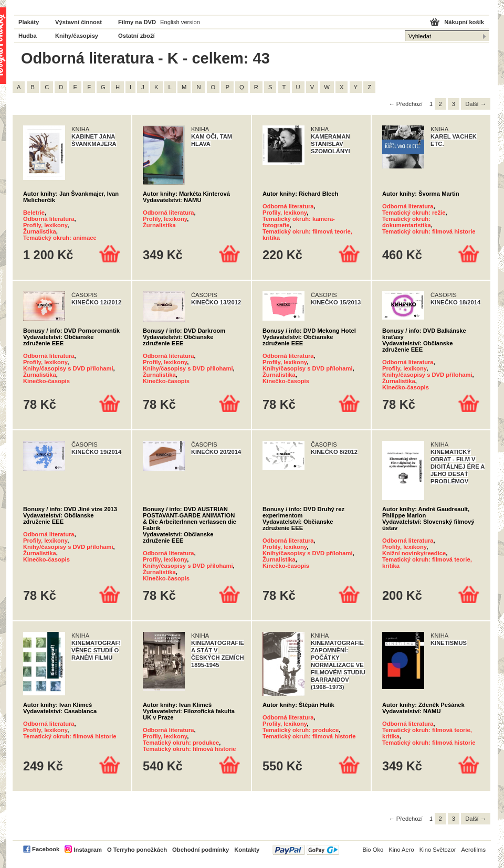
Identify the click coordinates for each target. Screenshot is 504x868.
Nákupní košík (464, 22)
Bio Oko (373, 850)
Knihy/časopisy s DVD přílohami (68, 368)
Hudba (28, 36)
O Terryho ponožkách (137, 850)
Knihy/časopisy (77, 36)
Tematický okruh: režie (414, 213)
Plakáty (29, 22)
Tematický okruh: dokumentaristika (407, 222)
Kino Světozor (438, 850)
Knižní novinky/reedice (414, 553)
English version (180, 22)
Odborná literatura (49, 219)
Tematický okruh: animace (60, 238)
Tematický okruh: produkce (181, 743)
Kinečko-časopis (46, 381)
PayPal (306, 850)
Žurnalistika (40, 231)
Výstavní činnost (78, 22)
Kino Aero (401, 850)
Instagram (87, 850)
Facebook (46, 849)
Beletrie (34, 213)
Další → (476, 104)
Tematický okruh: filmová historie (429, 231)
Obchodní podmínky (201, 850)
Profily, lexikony (45, 225)
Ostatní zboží (136, 36)
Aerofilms (473, 850)
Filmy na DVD (137, 22)
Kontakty (247, 850)
